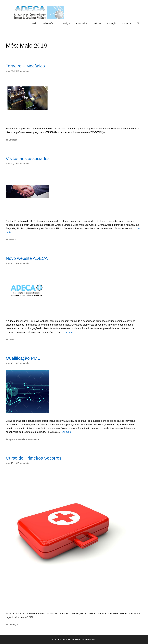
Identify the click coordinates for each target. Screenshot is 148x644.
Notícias (97, 23)
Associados (82, 23)
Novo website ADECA (27, 258)
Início (34, 23)
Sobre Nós (51, 23)
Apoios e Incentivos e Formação (24, 439)
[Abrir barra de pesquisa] (138, 23)
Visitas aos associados (28, 158)
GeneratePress (88, 639)
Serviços (66, 23)
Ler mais (68, 332)
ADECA (13, 240)
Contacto (126, 23)
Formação (111, 23)
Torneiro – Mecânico (25, 66)
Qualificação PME (23, 358)
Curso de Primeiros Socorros (34, 458)
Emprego (13, 140)
